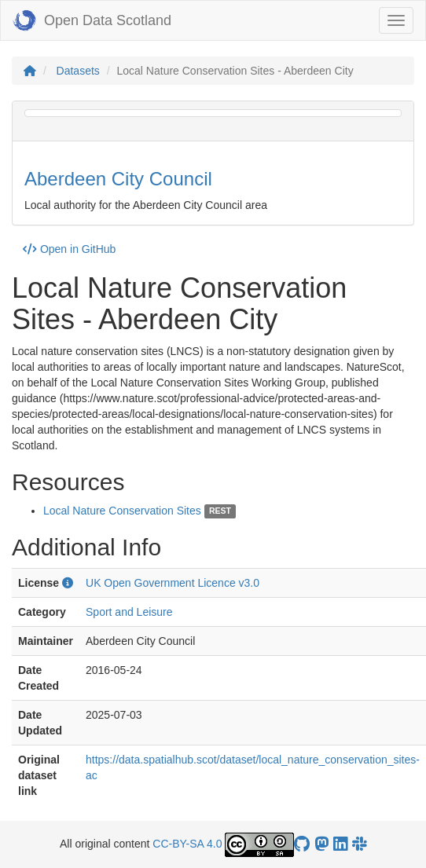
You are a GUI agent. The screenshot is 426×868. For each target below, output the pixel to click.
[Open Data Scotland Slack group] (359, 844)
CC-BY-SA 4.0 (187, 844)
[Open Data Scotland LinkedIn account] (340, 844)
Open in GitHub (69, 249)
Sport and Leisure (129, 612)
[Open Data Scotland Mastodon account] (321, 844)
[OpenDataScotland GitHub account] (302, 844)
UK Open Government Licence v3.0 (173, 583)
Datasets (78, 71)
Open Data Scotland (92, 20)
